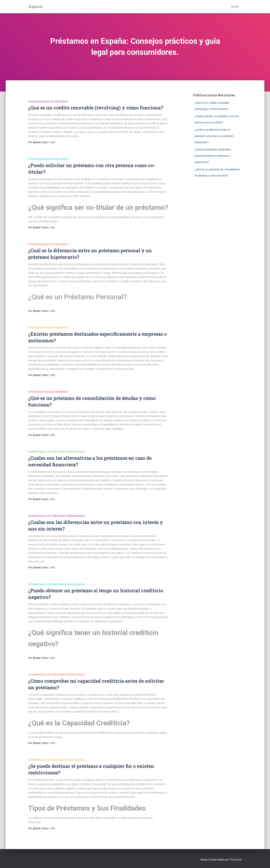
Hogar (235, 7)
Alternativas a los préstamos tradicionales (56, 452)
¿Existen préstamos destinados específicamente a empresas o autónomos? (213, 156)
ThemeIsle (236, 860)
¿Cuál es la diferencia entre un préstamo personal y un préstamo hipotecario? (214, 136)
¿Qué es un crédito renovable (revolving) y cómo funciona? (96, 108)
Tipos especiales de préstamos (48, 102)
